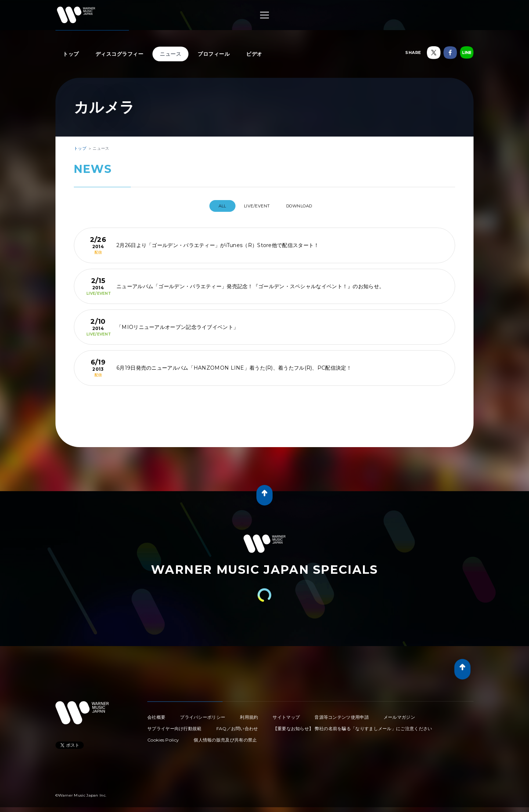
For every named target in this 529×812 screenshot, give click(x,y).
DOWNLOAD (305, 206)
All (215, 206)
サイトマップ (286, 714)
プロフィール (214, 54)
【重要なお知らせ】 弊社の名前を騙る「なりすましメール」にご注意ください (353, 726)
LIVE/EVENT (255, 206)
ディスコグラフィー (120, 54)
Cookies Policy (163, 737)
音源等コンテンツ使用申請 (342, 714)
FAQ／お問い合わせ (237, 726)
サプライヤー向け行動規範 (174, 726)
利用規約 (249, 714)
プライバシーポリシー (203, 714)
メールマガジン (399, 714)
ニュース (170, 54)
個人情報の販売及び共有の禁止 (225, 737)
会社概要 (156, 714)
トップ (71, 54)
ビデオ (254, 54)
